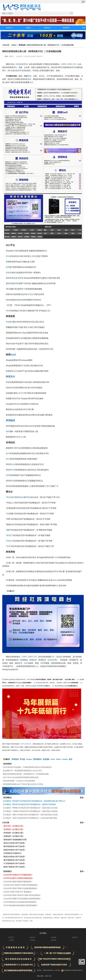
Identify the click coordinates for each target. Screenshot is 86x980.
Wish (8, 311)
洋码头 (9, 541)
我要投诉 (47, 28)
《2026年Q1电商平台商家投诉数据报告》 (18, 878)
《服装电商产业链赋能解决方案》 (15, 840)
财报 (29, 76)
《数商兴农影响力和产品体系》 (14, 857)
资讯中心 (9, 28)
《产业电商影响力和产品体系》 (14, 863)
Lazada (65, 759)
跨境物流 (10, 420)
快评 (49, 76)
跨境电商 (22, 45)
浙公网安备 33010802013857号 (73, 970)
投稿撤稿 (54, 937)
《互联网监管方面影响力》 (12, 853)
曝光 (41, 76)
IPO (23, 344)
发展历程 (32, 937)
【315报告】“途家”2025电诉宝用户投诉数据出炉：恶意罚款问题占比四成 (30, 815)
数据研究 (66, 28)
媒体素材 (54, 940)
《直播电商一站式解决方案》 (13, 836)
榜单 (20, 663)
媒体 (18, 71)
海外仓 (19, 437)
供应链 (27, 663)
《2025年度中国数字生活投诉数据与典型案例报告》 (22, 899)
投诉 (29, 497)
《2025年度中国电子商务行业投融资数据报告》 (20, 888)
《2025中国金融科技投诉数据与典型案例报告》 (20, 905)
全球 (29, 404)
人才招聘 (11, 940)
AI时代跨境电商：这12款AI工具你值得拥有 (19, 781)
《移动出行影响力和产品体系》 (14, 843)
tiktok (58, 759)
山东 (14, 464)
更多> (82, 798)
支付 (13, 377)
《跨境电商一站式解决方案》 (13, 833)
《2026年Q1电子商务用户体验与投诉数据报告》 (21, 885)
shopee (29, 759)
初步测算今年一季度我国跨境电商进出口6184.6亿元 (22, 771)
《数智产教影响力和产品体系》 (14, 867)
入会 (67, 947)
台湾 (33, 294)
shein (53, 759)
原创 (70, 759)
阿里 (8, 267)
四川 (8, 453)
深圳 (8, 475)
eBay (55, 580)
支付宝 (21, 393)
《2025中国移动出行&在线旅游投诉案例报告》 (20, 902)
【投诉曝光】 (7, 798)
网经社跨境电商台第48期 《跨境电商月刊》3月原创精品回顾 (26, 774)
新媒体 (28, 28)
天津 (14, 470)
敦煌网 (20, 278)
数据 (33, 497)
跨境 (8, 377)
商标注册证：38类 (43, 976)
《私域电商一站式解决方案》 (13, 829)
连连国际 (46, 759)
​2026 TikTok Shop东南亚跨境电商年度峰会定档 (21, 777)
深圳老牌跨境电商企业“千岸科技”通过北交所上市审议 (23, 784)
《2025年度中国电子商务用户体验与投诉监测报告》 (22, 895)
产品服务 (32, 940)
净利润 (34, 256)
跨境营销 (51, 660)
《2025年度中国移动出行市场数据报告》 (18, 875)
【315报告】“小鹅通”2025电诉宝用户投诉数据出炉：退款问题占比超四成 (30, 811)
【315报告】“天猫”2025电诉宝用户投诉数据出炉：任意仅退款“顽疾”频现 (30, 818)
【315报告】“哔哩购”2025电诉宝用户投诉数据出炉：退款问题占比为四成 (30, 808)
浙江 (8, 459)
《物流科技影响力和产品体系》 (14, 850)
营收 (17, 256)
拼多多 (9, 273)
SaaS (13, 355)
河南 (14, 481)
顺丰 (8, 431)
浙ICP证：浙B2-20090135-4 (45, 970)
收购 (22, 300)
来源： (7, 56)
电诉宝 (21, 497)
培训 (42, 663)
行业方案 (6, 823)
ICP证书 (58, 970)
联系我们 (11, 937)
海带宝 (9, 535)
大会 (30, 486)
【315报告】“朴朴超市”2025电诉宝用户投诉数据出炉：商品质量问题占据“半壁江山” (34, 801)
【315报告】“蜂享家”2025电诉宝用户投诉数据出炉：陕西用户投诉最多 (29, 804)
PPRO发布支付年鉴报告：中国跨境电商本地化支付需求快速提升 (27, 767)
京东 (56, 557)
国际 (11, 294)
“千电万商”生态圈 (42, 686)
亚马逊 (9, 256)
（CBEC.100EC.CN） (69, 64)
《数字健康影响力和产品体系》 (14, 860)
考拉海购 (10, 497)
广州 (56, 486)
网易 (10, 283)
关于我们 (43, 933)
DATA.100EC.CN (26, 744)
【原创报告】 (7, 871)
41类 (50, 976)
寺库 (8, 546)
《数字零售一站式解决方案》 (13, 826)
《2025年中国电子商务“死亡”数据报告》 (17, 892)
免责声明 (75, 937)
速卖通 (15, 278)
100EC (14, 45)
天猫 (8, 514)
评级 (58, 497)
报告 (42, 305)
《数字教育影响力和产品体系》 (14, 846)
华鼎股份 (10, 322)
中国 (29, 294)
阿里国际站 (37, 759)
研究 (13, 79)
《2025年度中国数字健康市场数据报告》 (18, 882)
